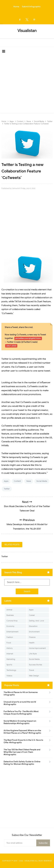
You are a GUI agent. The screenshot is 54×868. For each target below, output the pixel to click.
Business (10, 615)
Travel (31, 670)
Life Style (33, 654)
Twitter (7, 489)
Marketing (11, 659)
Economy (10, 626)
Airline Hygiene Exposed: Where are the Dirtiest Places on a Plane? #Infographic (22, 732)
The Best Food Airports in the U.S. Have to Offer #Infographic (23, 741)
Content (17, 481)
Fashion (10, 637)
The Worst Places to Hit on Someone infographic (21, 694)
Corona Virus (12, 621)
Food (9, 643)
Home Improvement (37, 648)
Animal (9, 610)
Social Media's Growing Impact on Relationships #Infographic (20, 722)
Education (33, 626)
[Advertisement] (27, 84)
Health (32, 643)
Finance (32, 637)
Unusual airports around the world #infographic (20, 703)
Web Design (34, 676)
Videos (9, 676)
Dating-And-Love (36, 621)
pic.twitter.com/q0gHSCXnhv (28, 338)
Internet (10, 654)
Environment (34, 632)
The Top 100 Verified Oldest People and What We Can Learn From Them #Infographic (22, 752)
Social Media (42, 481)
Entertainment (12, 632)
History (10, 648)
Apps (6, 481)
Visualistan (30, 861)
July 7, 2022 (11, 346)
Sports (9, 665)
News (29, 481)
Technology (11, 670)
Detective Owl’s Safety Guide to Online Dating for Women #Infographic (22, 763)
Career (32, 615)
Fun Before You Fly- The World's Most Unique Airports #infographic (21, 713)
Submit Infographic (31, 7)
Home (16, 7)
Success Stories (35, 665)
